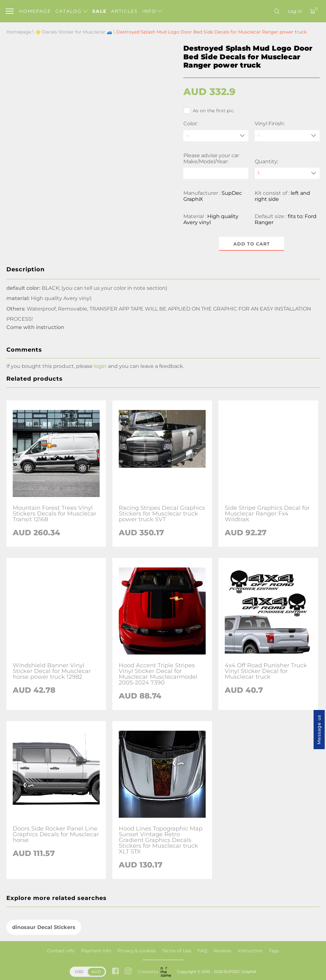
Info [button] (152, 11)
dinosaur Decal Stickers (44, 927)
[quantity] (287, 173)
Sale (99, 11)
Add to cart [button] (252, 244)
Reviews (223, 951)
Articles (124, 11)
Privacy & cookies (137, 951)
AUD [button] (96, 972)
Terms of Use (177, 951)
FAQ (202, 951)
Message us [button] (319, 730)
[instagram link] (128, 972)
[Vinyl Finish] (287, 136)
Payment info (96, 951)
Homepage (35, 11)
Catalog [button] (71, 11)
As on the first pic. (209, 111)
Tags (274, 951)
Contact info (61, 951)
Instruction (250, 951)
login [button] (100, 366)
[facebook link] (115, 972)
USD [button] (79, 972)
